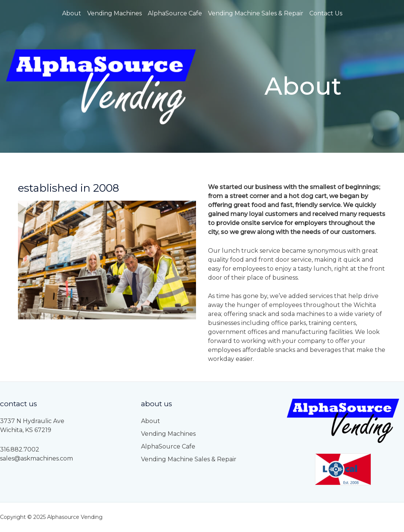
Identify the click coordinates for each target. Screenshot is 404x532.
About (72, 13)
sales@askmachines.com (36, 458)
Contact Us (326, 13)
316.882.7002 (20, 449)
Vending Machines (114, 13)
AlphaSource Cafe (175, 13)
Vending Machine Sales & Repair (256, 13)
